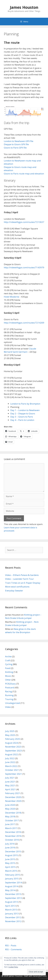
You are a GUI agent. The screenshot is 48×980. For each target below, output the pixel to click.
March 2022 (11, 766)
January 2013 (12, 914)
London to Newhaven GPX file (19, 141)
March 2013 (11, 910)
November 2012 (13, 921)
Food (8, 668)
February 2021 (13, 793)
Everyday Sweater (14, 591)
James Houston (24, 7)
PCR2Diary (10, 684)
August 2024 (12, 743)
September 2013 (14, 898)
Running (9, 695)
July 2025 (10, 731)
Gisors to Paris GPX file (15, 148)
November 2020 (13, 801)
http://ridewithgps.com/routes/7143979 (24, 267)
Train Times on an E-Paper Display (23, 583)
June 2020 (10, 805)
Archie (8, 656)
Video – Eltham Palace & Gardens (22, 575)
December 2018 (13, 813)
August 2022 (12, 754)
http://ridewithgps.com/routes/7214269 (24, 323)
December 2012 (13, 917)
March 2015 (11, 871)
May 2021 (10, 785)
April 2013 (10, 906)
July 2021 (10, 778)
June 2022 (10, 762)
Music (8, 676)
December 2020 (13, 797)
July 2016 (10, 844)
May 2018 (10, 816)
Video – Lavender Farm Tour (19, 579)
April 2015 (10, 867)
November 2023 (13, 747)
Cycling (9, 664)
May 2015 (10, 863)
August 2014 (12, 886)
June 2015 (10, 859)
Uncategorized (13, 703)
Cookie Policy (13, 967)
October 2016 (12, 840)
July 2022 (10, 758)
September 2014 (14, 882)
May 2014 (10, 890)
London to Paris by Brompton (25, 404)
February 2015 (13, 875)
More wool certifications (17, 587)
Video (8, 707)
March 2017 (11, 828)
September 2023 (14, 751)
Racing (9, 691)
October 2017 (12, 820)
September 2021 (14, 774)
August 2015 (12, 855)
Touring (9, 699)
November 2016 (13, 836)
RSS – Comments (13, 949)
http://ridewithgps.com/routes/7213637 (24, 222)
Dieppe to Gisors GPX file (16, 144)
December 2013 (13, 894)
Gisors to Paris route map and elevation (24, 174)
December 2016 (13, 832)
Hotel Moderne (11, 297)
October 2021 (12, 770)
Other (8, 680)
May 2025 (10, 735)
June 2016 (10, 848)
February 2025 (13, 739)
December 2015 (13, 851)
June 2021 (10, 782)
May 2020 (10, 809)
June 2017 (10, 824)
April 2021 (10, 789)
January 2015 (12, 879)
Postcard (10, 687)
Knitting (9, 672)
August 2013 (12, 902)
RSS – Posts (11, 945)
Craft (8, 660)
